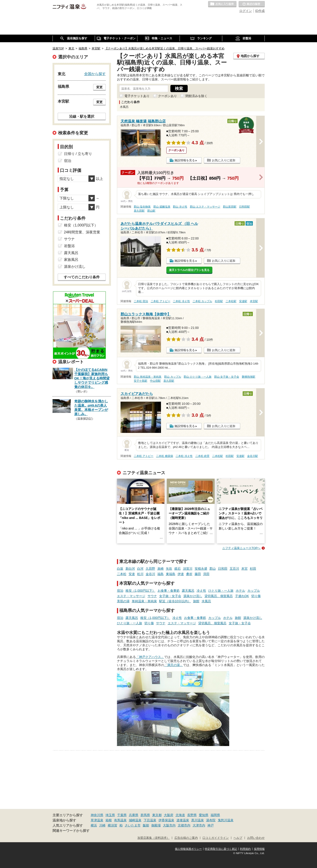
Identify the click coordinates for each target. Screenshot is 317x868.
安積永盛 (201, 569)
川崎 (102, 825)
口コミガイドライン (216, 838)
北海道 (180, 815)
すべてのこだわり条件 (82, 277)
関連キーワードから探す (71, 831)
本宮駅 (254, 301)
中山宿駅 (155, 381)
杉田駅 (219, 301)
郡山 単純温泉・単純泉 (148, 377)
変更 (99, 87)
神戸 (211, 825)
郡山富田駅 (230, 207)
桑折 (189, 574)
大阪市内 (169, 825)
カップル (254, 591)
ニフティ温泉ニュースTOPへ (241, 548)
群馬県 (145, 815)
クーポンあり (167, 96)
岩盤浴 (69, 246)
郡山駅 (151, 211)
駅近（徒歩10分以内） (175, 601)
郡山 (213, 569)
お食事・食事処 (169, 591)
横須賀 (112, 825)
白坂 (120, 569)
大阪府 (169, 815)
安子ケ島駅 (141, 381)
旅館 (196, 601)
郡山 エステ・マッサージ (205, 207)
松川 (140, 574)
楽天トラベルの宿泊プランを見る (189, 270)
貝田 (206, 574)
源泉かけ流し (193, 596)
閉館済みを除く (196, 96)
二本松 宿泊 (141, 301)
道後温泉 (183, 820)
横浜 (94, 825)
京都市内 (184, 825)
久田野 (150, 569)
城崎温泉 (135, 820)
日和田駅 (244, 207)
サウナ (152, 596)
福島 (161, 574)
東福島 (171, 574)
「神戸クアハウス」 (150, 657)
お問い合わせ (256, 838)
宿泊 (120, 591)
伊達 (181, 574)
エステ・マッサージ (131, 596)
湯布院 (211, 820)
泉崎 (161, 569)
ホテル (240, 591)
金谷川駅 (253, 456)
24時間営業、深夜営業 (82, 232)
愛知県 (204, 815)
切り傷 (256, 596)
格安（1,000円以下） (140, 591)
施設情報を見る (185, 160)
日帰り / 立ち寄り (78, 154)
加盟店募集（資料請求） (153, 838)
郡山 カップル (173, 377)
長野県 (192, 815)
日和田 (223, 569)
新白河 (130, 569)
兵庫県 (134, 815)
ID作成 (260, 11)
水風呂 (206, 601)
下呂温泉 (150, 820)
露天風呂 (188, 591)
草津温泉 (97, 820)
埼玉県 (110, 815)
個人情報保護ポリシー (188, 849)
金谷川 (150, 574)
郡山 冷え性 (180, 207)
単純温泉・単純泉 (144, 601)
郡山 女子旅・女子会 (227, 377)
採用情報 (259, 849)
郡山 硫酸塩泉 (162, 207)
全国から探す (95, 74)
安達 (132, 574)
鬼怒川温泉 (226, 820)
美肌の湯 (123, 601)
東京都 (157, 815)
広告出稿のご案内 (186, 838)
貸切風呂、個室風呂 (219, 596)
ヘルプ (238, 838)
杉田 (253, 569)
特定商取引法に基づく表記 (221, 849)
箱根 (109, 820)
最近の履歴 (252, 4)
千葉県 (122, 815)
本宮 (244, 569)
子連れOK (242, 596)
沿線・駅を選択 (82, 116)
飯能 (146, 825)
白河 (140, 569)
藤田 (198, 574)
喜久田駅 (139, 211)
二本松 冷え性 (181, 301)
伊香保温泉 (166, 820)
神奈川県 (97, 815)
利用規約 (245, 849)
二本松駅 (231, 301)
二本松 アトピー (160, 301)
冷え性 (201, 591)
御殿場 (156, 825)
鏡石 (178, 569)
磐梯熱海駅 (249, 377)
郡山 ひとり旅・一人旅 (197, 377)
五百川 (234, 569)
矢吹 (169, 569)
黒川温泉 (198, 820)
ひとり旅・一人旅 (221, 591)
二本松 (122, 574)
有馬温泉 (120, 820)
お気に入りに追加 (224, 160)
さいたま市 (133, 825)
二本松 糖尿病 (164, 456)
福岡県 (215, 815)
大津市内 (199, 825)
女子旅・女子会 (170, 596)
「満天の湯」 (174, 665)
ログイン (246, 11)
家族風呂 (71, 260)
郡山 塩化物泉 (142, 207)
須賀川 (188, 569)
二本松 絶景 (202, 456)
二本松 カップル (202, 301)
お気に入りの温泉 (222, 4)
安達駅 (243, 301)
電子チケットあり (137, 96)
